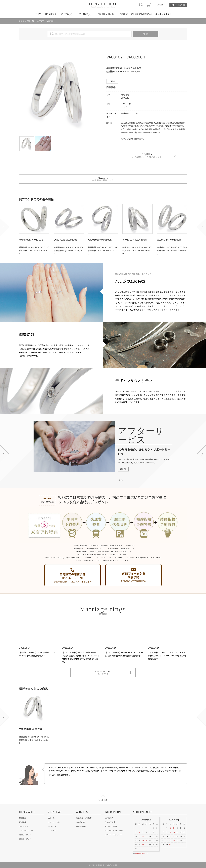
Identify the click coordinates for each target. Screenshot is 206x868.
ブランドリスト (54, 822)
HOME (22, 21)
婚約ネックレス (25, 835)
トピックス (52, 826)
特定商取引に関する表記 (114, 831)
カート (149, 5)
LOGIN (160, 5)
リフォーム (52, 831)
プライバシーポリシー (113, 835)
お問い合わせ (81, 826)
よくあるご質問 (111, 826)
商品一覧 (31, 21)
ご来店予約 (180, 5)
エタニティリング (26, 831)
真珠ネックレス (25, 839)
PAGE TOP (103, 800)
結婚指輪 (23, 822)
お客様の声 (80, 822)
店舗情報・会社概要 (84, 818)
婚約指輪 (23, 818)
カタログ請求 (110, 822)
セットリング (24, 826)
